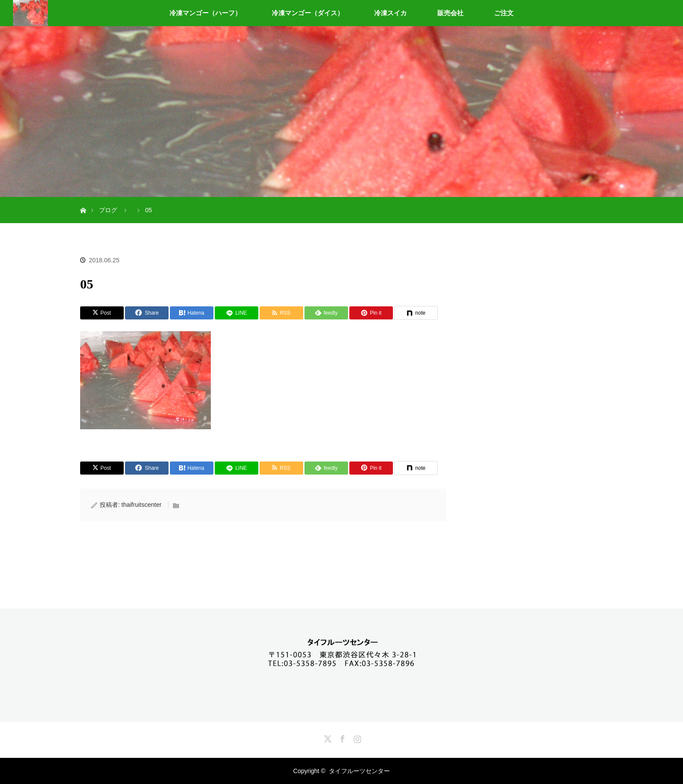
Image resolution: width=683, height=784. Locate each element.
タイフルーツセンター (359, 771)
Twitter (327, 737)
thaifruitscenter (142, 505)
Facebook (341, 737)
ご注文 (504, 13)
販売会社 (450, 13)
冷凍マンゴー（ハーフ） (205, 13)
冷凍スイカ (391, 13)
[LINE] (237, 313)
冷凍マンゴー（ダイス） (308, 13)
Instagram (356, 737)
